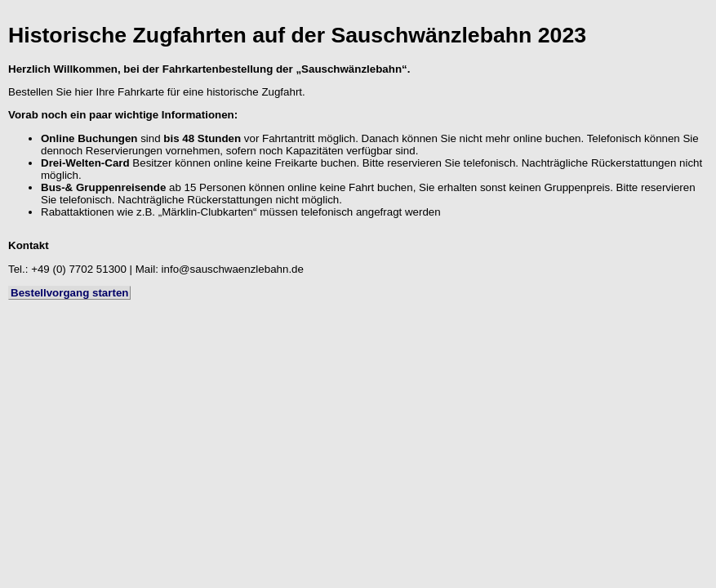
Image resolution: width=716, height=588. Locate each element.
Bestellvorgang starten (69, 293)
